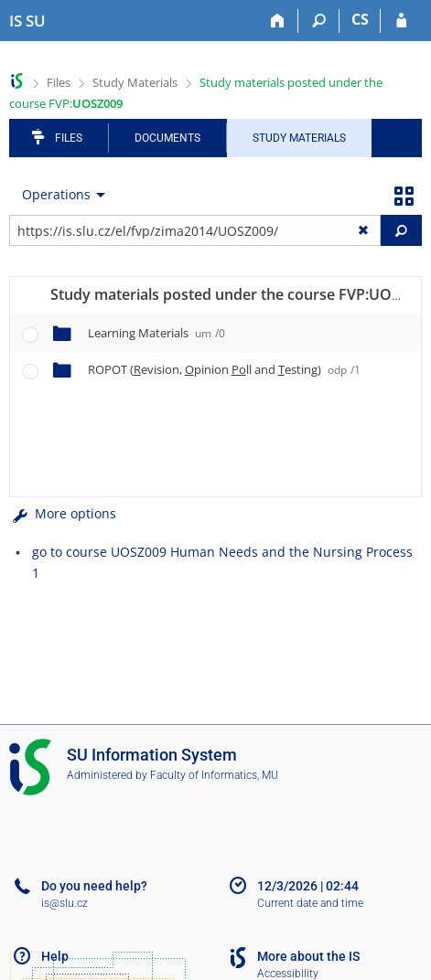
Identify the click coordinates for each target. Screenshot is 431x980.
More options (63, 513)
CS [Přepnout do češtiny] (360, 19)
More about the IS (308, 956)
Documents (167, 138)
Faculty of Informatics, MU (214, 775)
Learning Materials (156, 333)
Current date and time (310, 903)
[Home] (278, 21)
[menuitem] (59, 195)
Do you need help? (94, 886)
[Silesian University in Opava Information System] (27, 21)
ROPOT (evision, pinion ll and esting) (224, 369)
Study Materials (135, 82)
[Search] (319, 21)
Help (55, 956)
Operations (56, 194)
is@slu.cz (65, 903)
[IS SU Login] (401, 21)
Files (59, 82)
